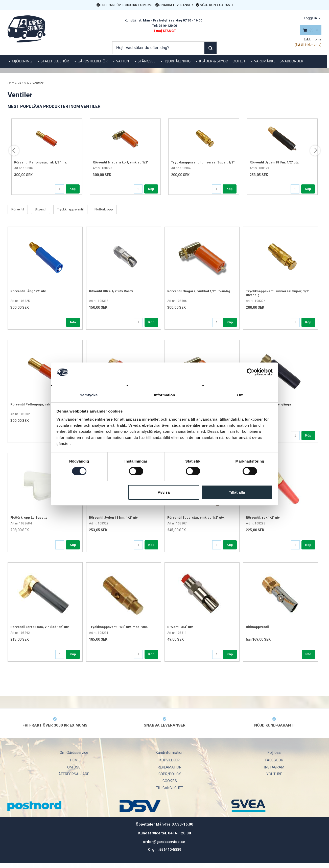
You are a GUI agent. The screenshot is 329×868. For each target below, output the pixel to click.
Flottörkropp (104, 209)
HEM (74, 760)
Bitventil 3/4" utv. (180, 627)
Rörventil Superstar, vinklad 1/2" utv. (196, 517)
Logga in (310, 18)
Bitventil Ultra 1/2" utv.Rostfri (112, 291)
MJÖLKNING (22, 61)
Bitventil (41, 209)
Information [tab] (164, 395)
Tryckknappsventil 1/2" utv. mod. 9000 (119, 627)
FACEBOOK (274, 760)
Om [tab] (240, 395)
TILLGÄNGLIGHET (170, 788)
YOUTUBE (274, 774)
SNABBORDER (291, 61)
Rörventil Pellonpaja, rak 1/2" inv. (41, 162)
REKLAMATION (170, 767)
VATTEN (123, 61)
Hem (11, 83)
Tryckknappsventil (70, 209)
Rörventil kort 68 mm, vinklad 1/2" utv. (40, 627)
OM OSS (74, 767)
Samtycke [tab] (89, 395)
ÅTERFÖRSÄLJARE (74, 774)
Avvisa (164, 492)
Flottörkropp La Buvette (29, 517)
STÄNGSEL (146, 61)
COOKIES (170, 781)
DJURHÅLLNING (177, 61)
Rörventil (18, 209)
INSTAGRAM (274, 767)
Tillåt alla (237, 492)
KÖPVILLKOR (170, 760)
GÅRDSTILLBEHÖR (93, 61)
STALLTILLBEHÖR (55, 61)
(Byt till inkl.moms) (308, 45)
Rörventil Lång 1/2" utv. (28, 291)
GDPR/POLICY (170, 774)
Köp (73, 189)
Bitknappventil (257, 627)
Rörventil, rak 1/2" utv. (263, 517)
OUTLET (239, 61)
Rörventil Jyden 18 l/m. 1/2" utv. (274, 162)
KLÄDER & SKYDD (214, 61)
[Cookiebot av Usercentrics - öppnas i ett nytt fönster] (251, 372)
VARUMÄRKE (265, 61)
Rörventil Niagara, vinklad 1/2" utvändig (199, 291)
